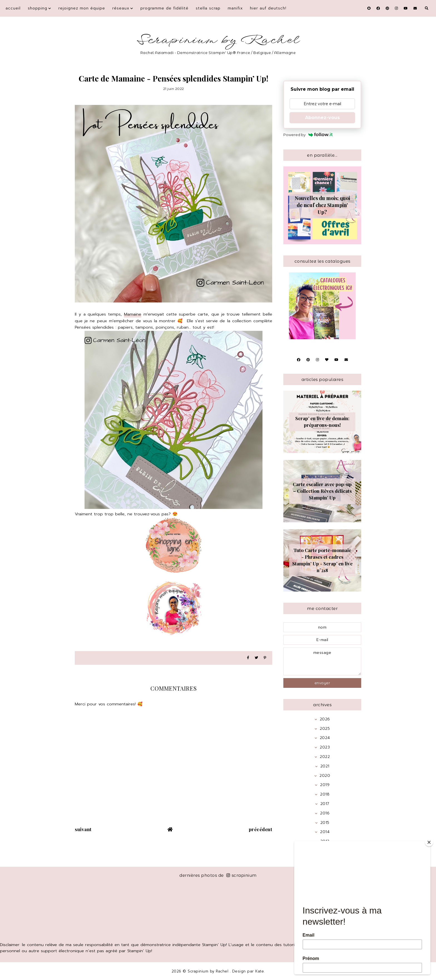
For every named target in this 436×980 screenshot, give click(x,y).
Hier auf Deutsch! (268, 8)
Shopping (38, 8)
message (322, 661)
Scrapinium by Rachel (218, 40)
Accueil (13, 8)
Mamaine (133, 314)
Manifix (235, 8)
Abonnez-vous (322, 118)
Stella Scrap (208, 8)
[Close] (429, 842)
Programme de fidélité (164, 8)
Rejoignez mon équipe (82, 8)
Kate (260, 971)
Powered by (308, 135)
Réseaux (121, 8)
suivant (83, 829)
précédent (261, 829)
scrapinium (241, 875)
